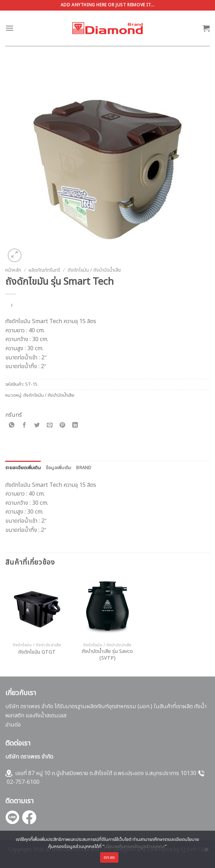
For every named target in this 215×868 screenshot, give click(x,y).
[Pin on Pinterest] (63, 426)
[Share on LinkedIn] (75, 426)
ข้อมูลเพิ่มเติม (59, 468)
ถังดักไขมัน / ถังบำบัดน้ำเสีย (94, 270)
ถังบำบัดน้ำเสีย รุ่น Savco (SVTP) (107, 655)
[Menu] (10, 28)
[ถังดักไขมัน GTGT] (37, 607)
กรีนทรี (14, 415)
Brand (84, 468)
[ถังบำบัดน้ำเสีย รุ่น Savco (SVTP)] (107, 607)
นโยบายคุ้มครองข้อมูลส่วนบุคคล (135, 847)
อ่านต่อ (13, 725)
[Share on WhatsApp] (12, 426)
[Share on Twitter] (37, 426)
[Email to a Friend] (50, 426)
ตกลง (109, 857)
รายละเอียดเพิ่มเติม (23, 468)
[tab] (23, 468)
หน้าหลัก (13, 270)
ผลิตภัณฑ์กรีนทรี (44, 270)
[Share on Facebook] (24, 426)
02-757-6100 (23, 782)
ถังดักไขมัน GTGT (37, 652)
